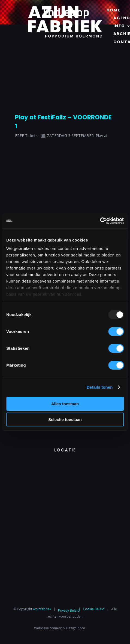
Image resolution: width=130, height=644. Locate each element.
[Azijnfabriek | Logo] (65, 7)
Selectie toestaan (65, 419)
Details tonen (100, 387)
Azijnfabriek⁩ (42, 609)
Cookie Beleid (94, 609)
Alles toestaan (65, 404)
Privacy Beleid (69, 610)
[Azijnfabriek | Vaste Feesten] (65, 463)
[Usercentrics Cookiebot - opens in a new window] (100, 221)
